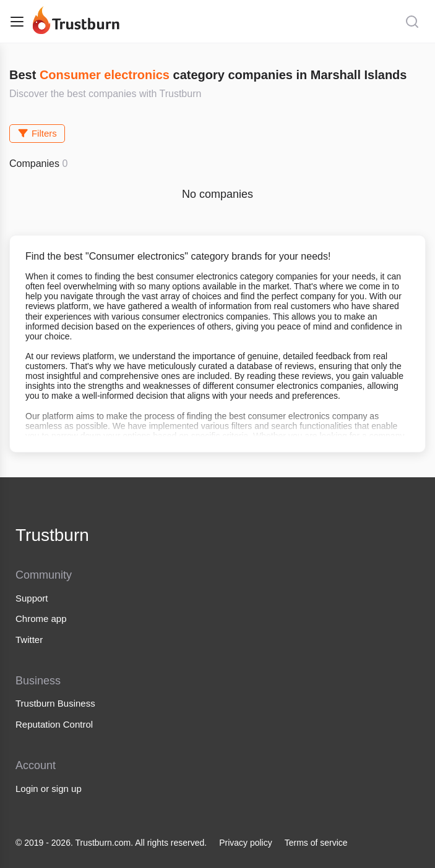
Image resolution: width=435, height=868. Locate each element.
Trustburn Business (55, 703)
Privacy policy (246, 843)
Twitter (29, 640)
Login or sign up (49, 789)
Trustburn (52, 535)
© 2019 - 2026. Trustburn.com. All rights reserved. (111, 843)
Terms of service (316, 843)
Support (32, 598)
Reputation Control (54, 724)
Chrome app (41, 619)
